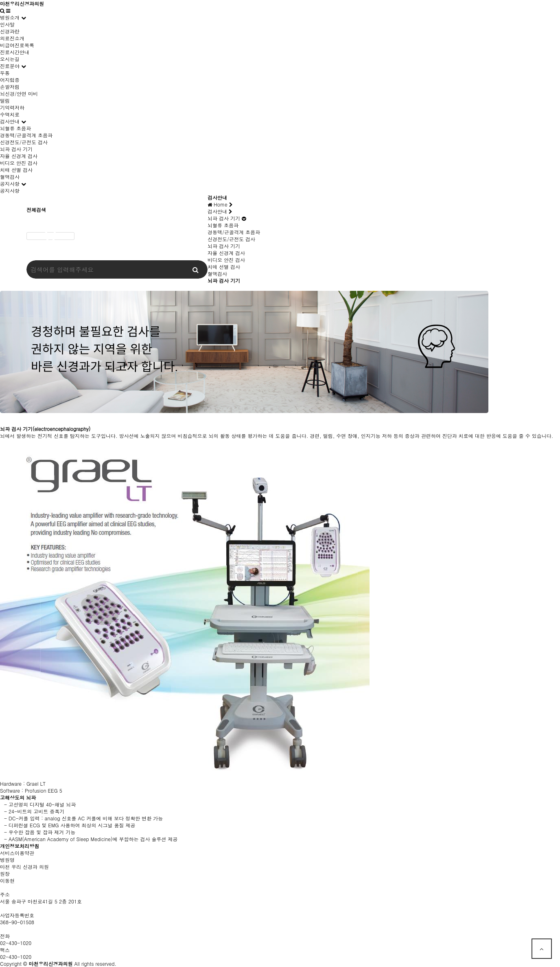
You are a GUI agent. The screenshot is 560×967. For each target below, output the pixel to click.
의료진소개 (12, 38)
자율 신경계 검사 (19, 156)
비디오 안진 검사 (19, 163)
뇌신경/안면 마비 (19, 93)
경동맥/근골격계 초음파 (26, 135)
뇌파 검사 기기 (16, 149)
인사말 (7, 24)
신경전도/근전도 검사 (24, 142)
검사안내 (10, 121)
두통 (5, 73)
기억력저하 (12, 107)
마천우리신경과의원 (22, 3)
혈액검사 (10, 177)
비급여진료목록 (17, 45)
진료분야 (10, 66)
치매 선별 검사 (16, 170)
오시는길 (10, 59)
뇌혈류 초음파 (15, 128)
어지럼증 (10, 80)
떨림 (5, 100)
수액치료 (10, 114)
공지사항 (10, 184)
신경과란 (10, 31)
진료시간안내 (15, 52)
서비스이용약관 (17, 853)
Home (220, 204)
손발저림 (10, 87)
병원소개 (10, 17)
